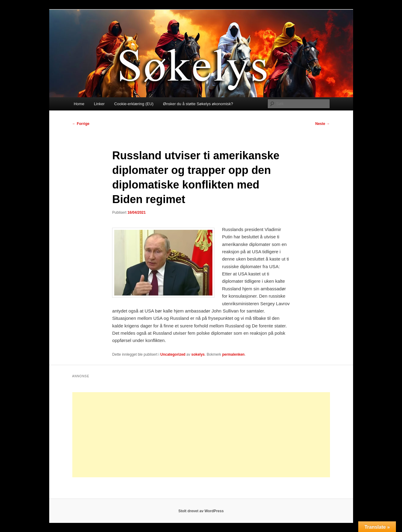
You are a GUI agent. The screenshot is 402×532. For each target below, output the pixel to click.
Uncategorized (173, 354)
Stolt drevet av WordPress (201, 511)
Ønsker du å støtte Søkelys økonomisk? (198, 104)
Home (79, 104)
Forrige (81, 124)
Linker (99, 104)
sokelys (198, 354)
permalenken (233, 354)
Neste (322, 124)
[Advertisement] (201, 435)
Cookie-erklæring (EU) (134, 104)
